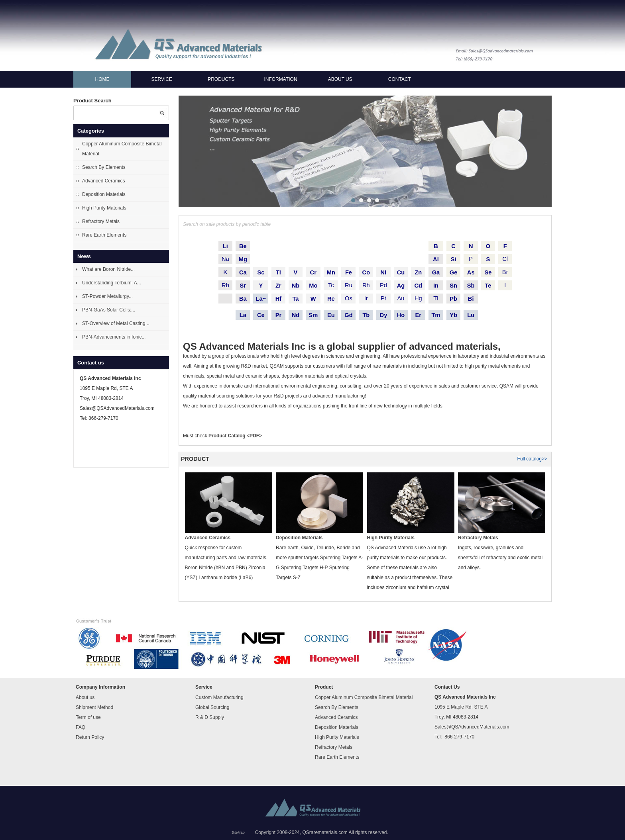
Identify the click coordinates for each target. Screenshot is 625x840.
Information (280, 79)
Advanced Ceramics (103, 181)
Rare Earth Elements (104, 235)
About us (340, 79)
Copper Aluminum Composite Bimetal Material (122, 149)
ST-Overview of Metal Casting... (116, 323)
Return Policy (90, 737)
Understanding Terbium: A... (112, 283)
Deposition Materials (104, 194)
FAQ (81, 727)
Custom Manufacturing (219, 697)
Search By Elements (104, 167)
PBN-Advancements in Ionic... (114, 337)
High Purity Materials (104, 208)
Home (102, 79)
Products (221, 79)
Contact (400, 79)
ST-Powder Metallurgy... (107, 296)
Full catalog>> (532, 459)
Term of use (88, 717)
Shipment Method (94, 707)
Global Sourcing (212, 707)
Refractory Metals (101, 221)
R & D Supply (210, 717)
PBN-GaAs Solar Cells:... (109, 310)
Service (161, 79)
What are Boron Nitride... (108, 269)
